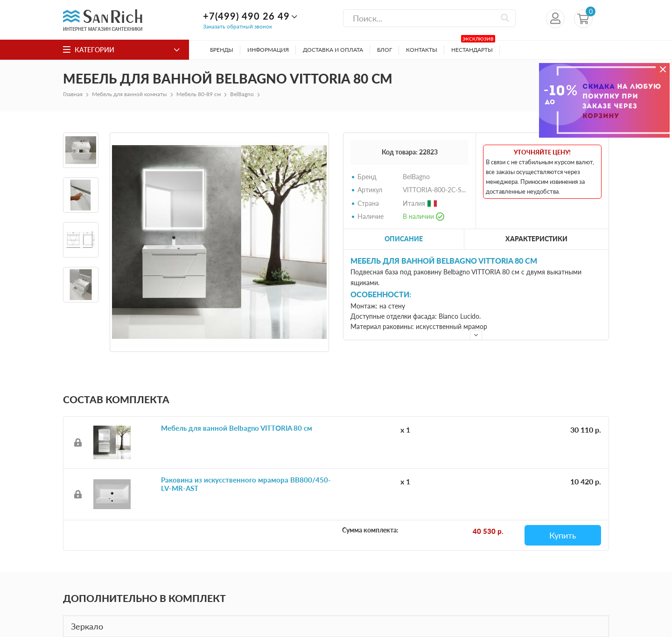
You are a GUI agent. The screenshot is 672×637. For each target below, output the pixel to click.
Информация (268, 50)
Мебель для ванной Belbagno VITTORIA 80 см (237, 428)
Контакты (422, 50)
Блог (385, 50)
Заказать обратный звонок (238, 26)
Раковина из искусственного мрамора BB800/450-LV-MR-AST (246, 484)
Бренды (222, 50)
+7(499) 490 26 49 (246, 16)
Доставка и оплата (333, 50)
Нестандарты (473, 47)
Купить (563, 535)
